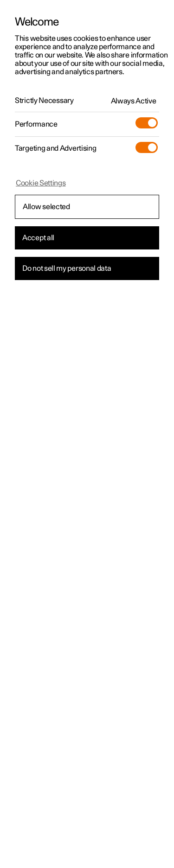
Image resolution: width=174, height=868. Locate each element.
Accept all (38, 238)
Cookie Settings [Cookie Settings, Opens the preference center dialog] (41, 183)
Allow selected (46, 207)
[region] (87, 434)
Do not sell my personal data (67, 268)
